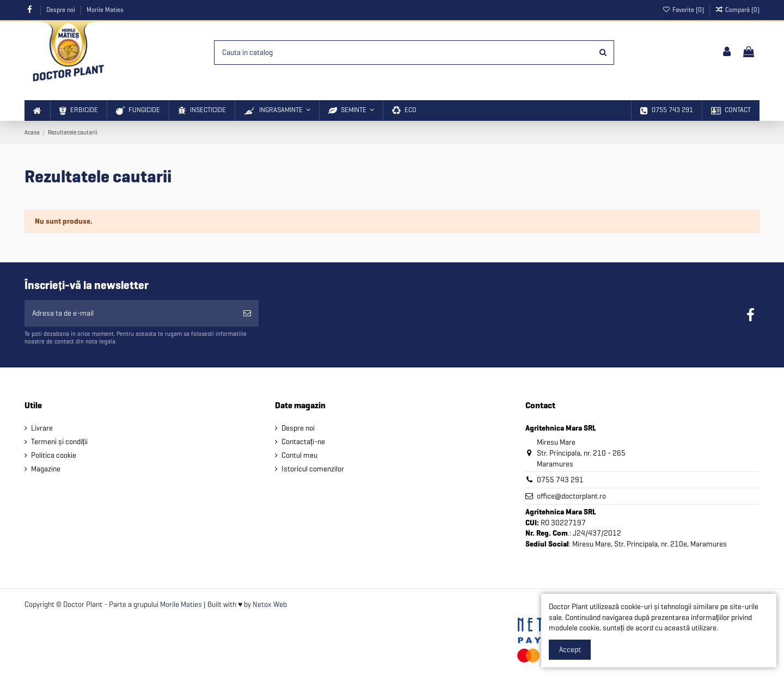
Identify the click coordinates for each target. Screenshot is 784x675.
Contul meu (299, 455)
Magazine (46, 469)
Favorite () (684, 10)
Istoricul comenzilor (313, 469)
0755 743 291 (560, 480)
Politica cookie (54, 455)
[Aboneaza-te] (247, 313)
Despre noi (62, 10)
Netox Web (270, 605)
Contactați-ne (303, 442)
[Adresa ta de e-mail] (130, 313)
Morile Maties (105, 10)
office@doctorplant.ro (571, 496)
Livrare (42, 428)
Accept (570, 650)
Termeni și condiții (59, 442)
